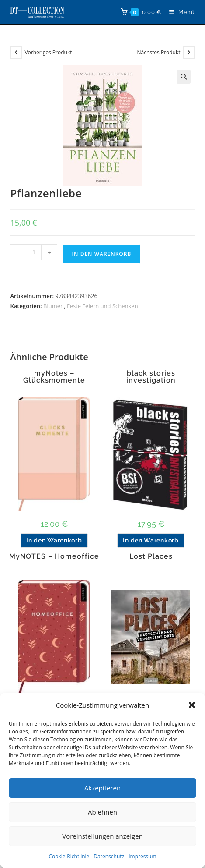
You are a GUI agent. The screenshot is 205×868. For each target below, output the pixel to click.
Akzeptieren (102, 788)
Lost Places (151, 556)
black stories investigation (151, 377)
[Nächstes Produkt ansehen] (189, 53)
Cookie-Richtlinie (69, 856)
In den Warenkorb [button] (54, 540)
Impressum (142, 856)
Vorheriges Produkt (48, 52)
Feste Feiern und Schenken (102, 306)
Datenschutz (109, 856)
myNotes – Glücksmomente (54, 377)
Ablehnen (102, 812)
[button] (192, 705)
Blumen (54, 306)
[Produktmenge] (34, 252)
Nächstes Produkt (159, 52)
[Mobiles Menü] (179, 12)
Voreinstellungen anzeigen (102, 836)
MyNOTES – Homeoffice (54, 556)
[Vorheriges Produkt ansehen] (16, 53)
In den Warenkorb (101, 254)
